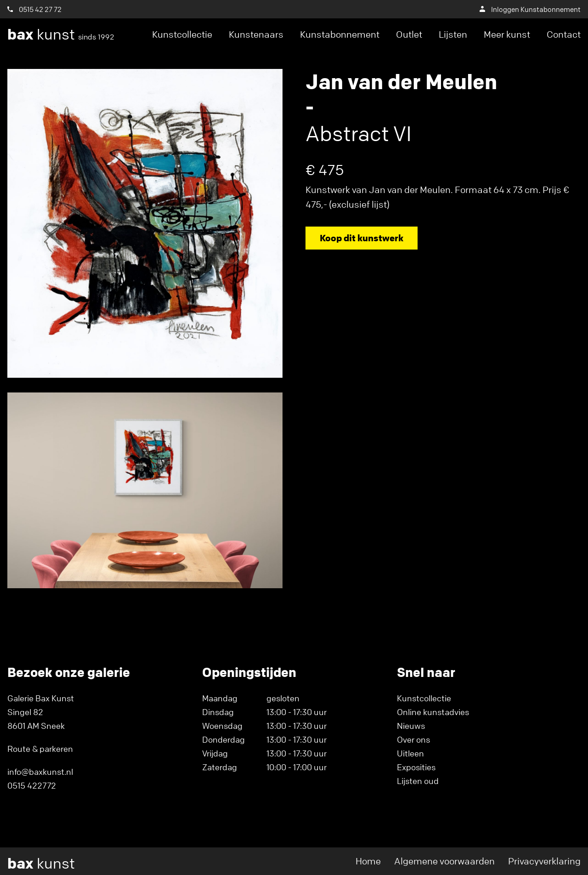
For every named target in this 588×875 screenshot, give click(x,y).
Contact (564, 34)
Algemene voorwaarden (444, 861)
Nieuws (411, 726)
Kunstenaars (256, 34)
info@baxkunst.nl (40, 772)
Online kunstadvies (433, 712)
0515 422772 (32, 785)
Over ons (413, 739)
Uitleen (410, 753)
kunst (61, 34)
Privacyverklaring (544, 861)
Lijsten (453, 34)
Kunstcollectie (182, 34)
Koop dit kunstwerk (362, 238)
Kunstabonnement (340, 34)
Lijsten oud (418, 781)
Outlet (409, 34)
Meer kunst (507, 34)
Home (368, 861)
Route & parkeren (40, 749)
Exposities (416, 767)
